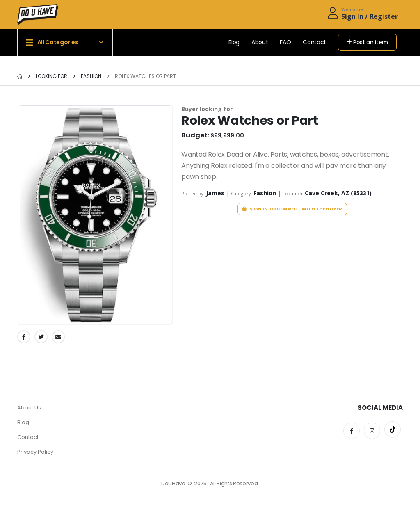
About (260, 42)
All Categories (52, 42)
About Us (29, 408)
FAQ (285, 42)
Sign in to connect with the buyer (292, 209)
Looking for (51, 76)
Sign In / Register (370, 16)
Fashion (90, 76)
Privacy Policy (35, 452)
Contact (314, 42)
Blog (234, 42)
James (216, 193)
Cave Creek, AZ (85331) (338, 193)
